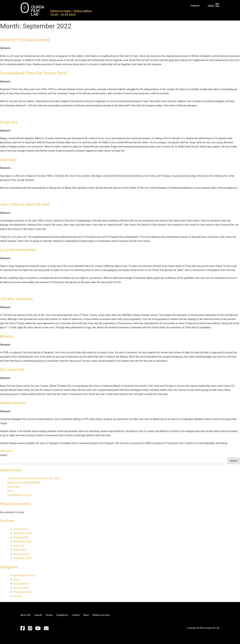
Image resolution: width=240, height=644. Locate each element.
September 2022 (22, 542)
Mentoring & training (24, 575)
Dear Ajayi (8, 160)
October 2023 (21, 529)
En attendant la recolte (19, 495)
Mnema (6, 336)
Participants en (22, 584)
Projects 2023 (21, 588)
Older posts (6, 451)
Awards (38, 615)
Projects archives (23, 592)
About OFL (26, 615)
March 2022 (20, 550)
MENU (214, 6)
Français (195, 6)
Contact (76, 615)
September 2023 (22, 533)
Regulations (62, 615)
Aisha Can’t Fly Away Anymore (25, 40)
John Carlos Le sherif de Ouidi (25, 204)
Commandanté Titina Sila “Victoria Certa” (34, 73)
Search (4, 455)
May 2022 (19, 546)
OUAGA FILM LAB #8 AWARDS (24, 483)
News (17, 580)
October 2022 (21, 537)
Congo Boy (9, 122)
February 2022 (21, 554)
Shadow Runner (13, 403)
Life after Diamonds (16, 299)
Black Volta (13, 487)
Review (17, 596)
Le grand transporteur (18, 250)
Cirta (10, 491)
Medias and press (101, 615)
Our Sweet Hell (12, 370)
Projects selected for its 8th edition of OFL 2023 (33, 478)
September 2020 (22, 558)
